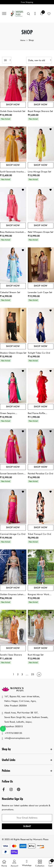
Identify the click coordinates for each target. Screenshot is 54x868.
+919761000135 (13, 733)
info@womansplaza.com (17, 738)
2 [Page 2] (18, 674)
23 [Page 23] (33, 674)
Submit (27, 826)
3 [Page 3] (22, 674)
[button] (27, 863)
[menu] (4, 13)
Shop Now (13, 105)
